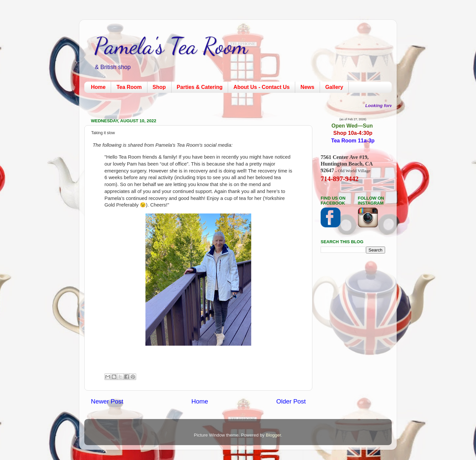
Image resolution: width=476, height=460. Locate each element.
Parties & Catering (200, 87)
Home (98, 87)
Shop (159, 87)
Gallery (334, 87)
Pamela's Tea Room (171, 46)
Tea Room (129, 87)
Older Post (291, 401)
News (307, 87)
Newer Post (107, 401)
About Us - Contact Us (261, 87)
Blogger (273, 435)
